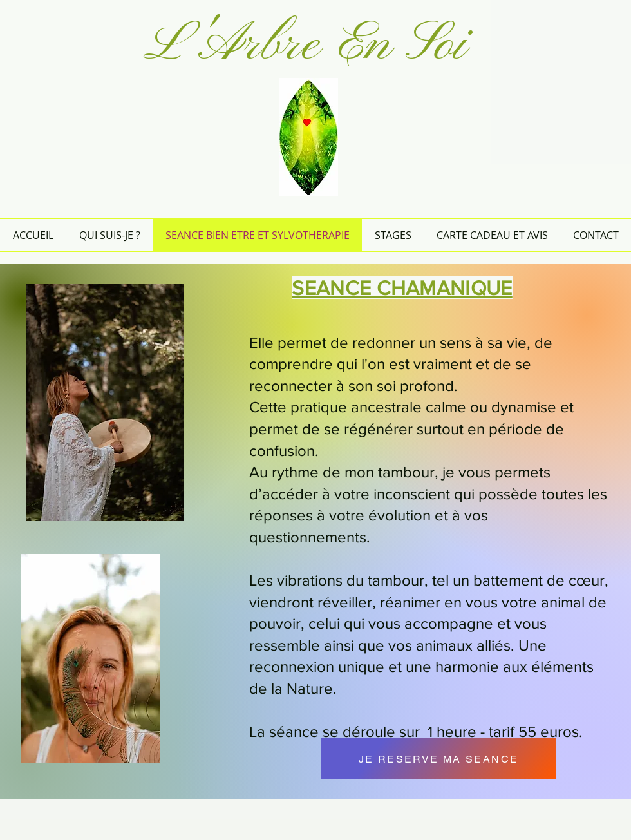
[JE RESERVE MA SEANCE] (438, 759)
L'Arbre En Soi (305, 45)
